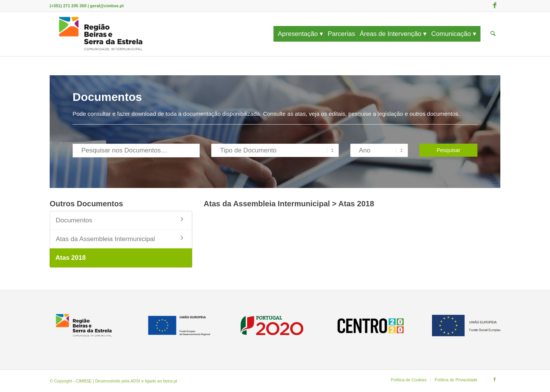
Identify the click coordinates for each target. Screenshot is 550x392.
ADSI (136, 381)
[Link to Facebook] (495, 6)
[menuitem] (303, 34)
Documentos (74, 220)
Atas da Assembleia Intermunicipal (105, 239)
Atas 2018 (70, 258)
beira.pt (170, 381)
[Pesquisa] (493, 34)
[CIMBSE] (101, 34)
